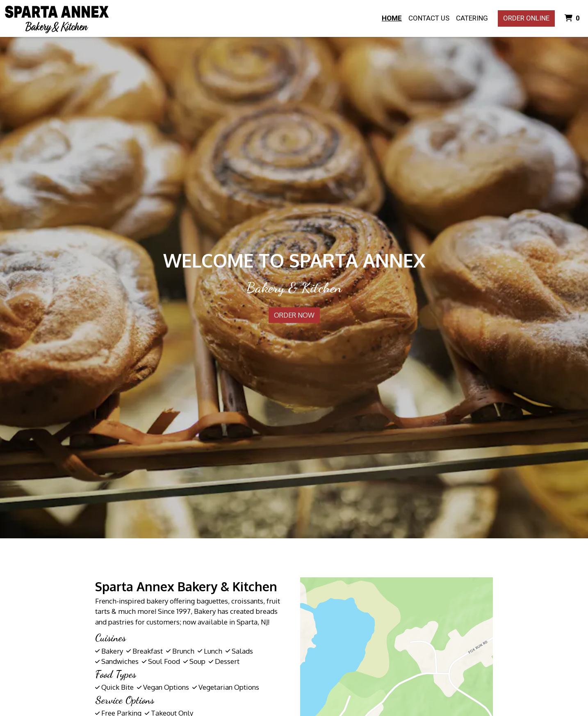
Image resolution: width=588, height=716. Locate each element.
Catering (472, 18)
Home (392, 18)
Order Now (294, 315)
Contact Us (429, 18)
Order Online (526, 18)
